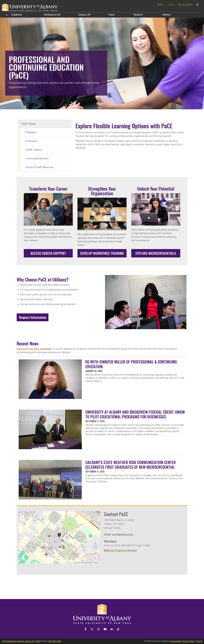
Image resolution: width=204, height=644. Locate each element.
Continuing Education (37, 158)
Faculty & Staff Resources (39, 167)
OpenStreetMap (87, 563)
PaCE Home (29, 124)
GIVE (171, 5)
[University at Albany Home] (30, 7)
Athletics (166, 15)
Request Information (33, 317)
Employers (31, 141)
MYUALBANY (185, 5)
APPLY (161, 5)
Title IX (199, 641)
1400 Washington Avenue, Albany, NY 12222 (21, 641)
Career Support (34, 150)
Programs (31, 132)
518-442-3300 (55, 641)
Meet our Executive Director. (121, 550)
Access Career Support (48, 253)
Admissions (52, 15)
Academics (17, 15)
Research (138, 15)
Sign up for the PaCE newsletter (34, 349)
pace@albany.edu (123, 534)
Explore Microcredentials (156, 253)
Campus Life (84, 15)
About (112, 15)
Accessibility (176, 641)
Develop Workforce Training (102, 253)
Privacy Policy (189, 641)
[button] (59, 535)
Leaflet (77, 563)
